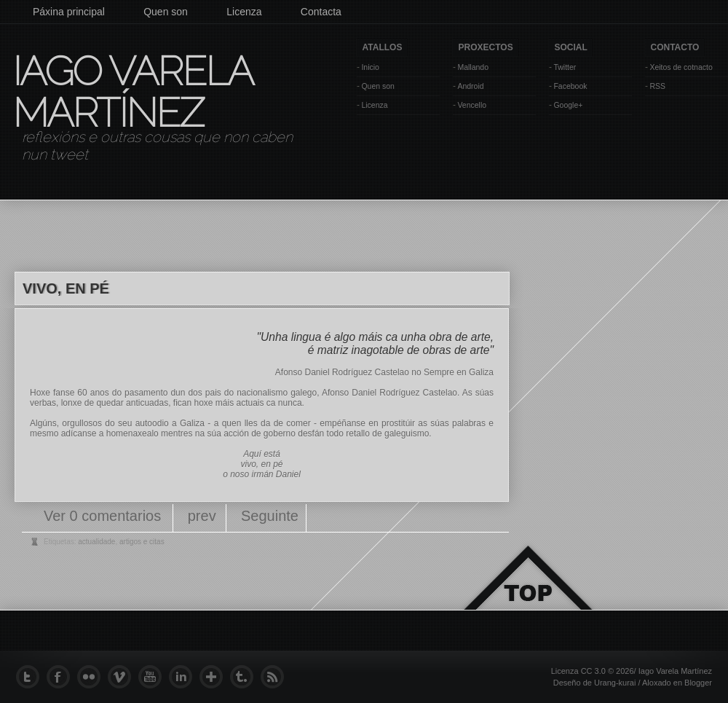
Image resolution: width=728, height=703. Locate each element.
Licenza (244, 12)
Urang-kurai (615, 683)
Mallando (473, 67)
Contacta (321, 12)
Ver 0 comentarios (104, 516)
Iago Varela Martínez (132, 92)
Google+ (568, 105)
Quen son (166, 12)
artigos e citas (142, 542)
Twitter (565, 67)
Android (470, 86)
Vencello (472, 105)
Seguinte (270, 516)
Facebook (570, 86)
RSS (657, 86)
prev (202, 516)
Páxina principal (69, 12)
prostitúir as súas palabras (434, 423)
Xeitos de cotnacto (681, 67)
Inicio (370, 67)
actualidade (96, 542)
